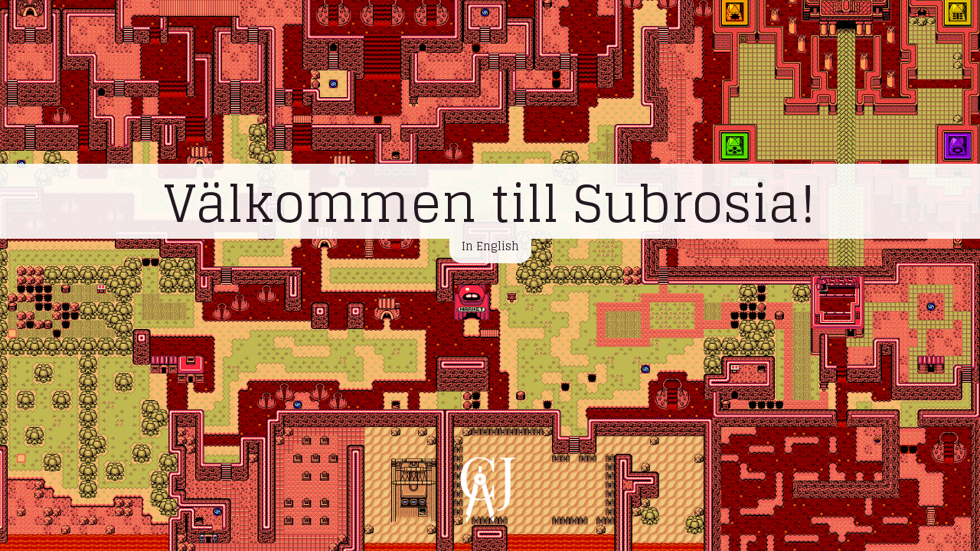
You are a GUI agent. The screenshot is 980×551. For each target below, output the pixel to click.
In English (490, 246)
